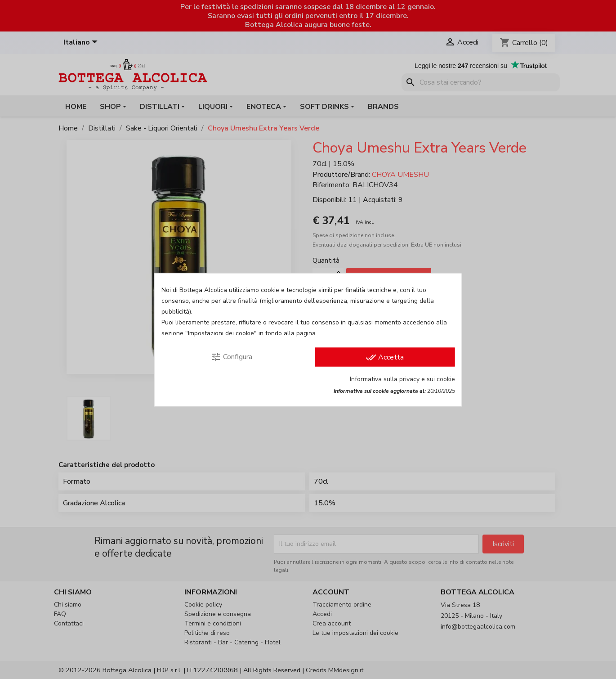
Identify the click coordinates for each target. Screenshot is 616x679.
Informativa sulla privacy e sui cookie (402, 379)
